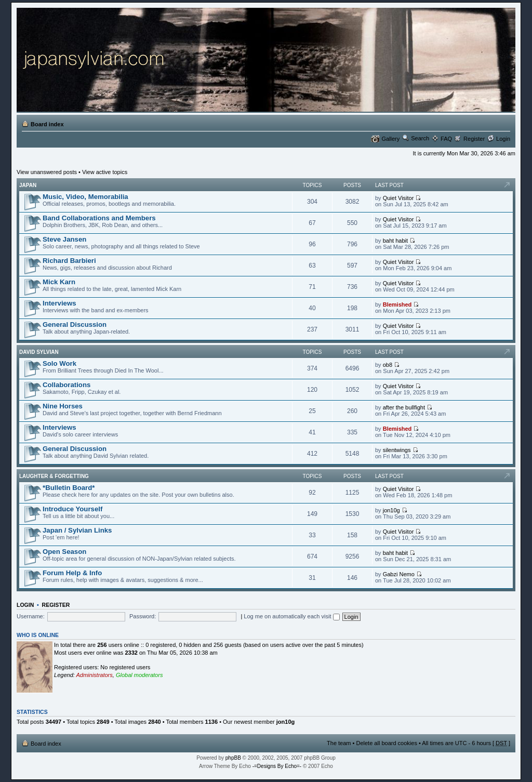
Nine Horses (63, 406)
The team (339, 743)
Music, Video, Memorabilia (85, 197)
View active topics (105, 172)
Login (503, 139)
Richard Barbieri (69, 261)
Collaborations (66, 385)
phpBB (233, 758)
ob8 (388, 365)
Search (420, 138)
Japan (28, 185)
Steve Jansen (64, 239)
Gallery (390, 139)
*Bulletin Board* (69, 488)
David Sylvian (39, 352)
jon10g (391, 510)
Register (474, 139)
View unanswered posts (47, 172)
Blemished (397, 304)
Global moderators (139, 675)
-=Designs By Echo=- (277, 766)
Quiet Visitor (398, 198)
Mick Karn (59, 282)
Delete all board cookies (386, 743)
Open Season (64, 552)
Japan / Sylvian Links (77, 530)
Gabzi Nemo (399, 574)
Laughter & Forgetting (54, 476)
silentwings (397, 450)
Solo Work (59, 363)
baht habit (395, 241)
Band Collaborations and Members (99, 218)
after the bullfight (404, 407)
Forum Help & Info (72, 573)
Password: (143, 616)
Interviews (59, 303)
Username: (31, 616)
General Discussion (75, 324)
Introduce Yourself (72, 509)
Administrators (94, 675)
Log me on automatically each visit (291, 616)
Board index (47, 124)
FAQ (446, 139)
